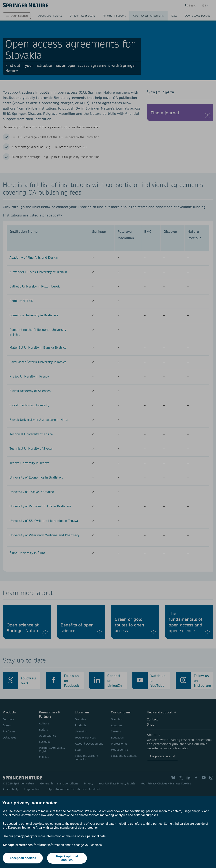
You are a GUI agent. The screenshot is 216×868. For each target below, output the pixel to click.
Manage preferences (18, 845)
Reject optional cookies (67, 858)
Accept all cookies (23, 858)
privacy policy (23, 836)
